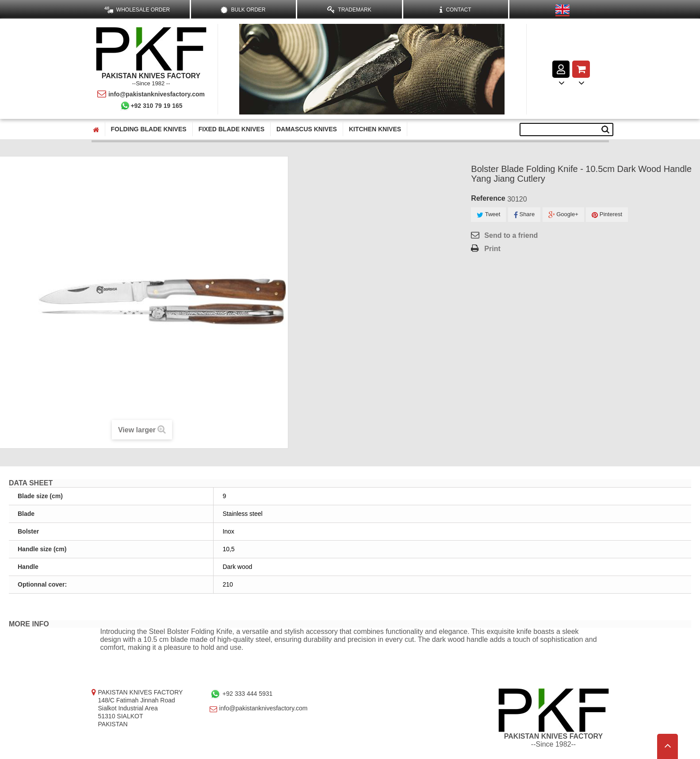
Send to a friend (511, 235)
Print (492, 249)
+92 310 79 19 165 (151, 106)
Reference (488, 198)
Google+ (563, 215)
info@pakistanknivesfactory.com (151, 94)
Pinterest (607, 215)
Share (524, 215)
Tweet (488, 215)
